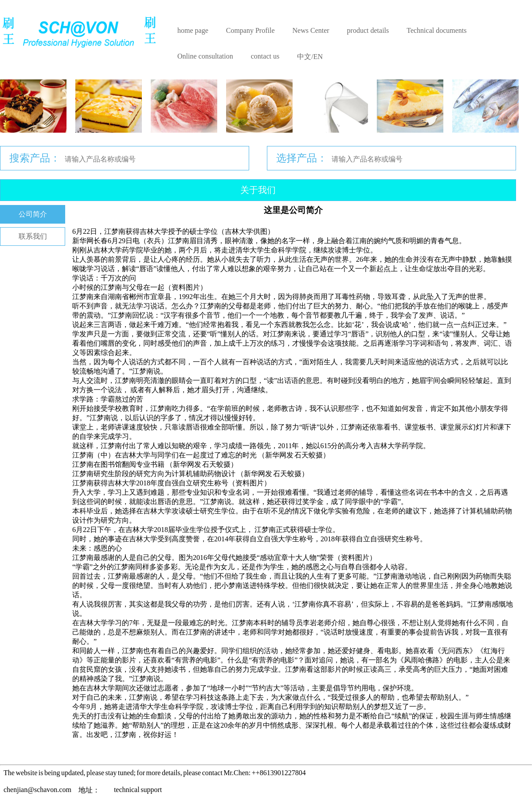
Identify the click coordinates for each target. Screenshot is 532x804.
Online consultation (205, 56)
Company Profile (250, 30)
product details (368, 30)
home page (193, 30)
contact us (265, 56)
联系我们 (33, 236)
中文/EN (310, 57)
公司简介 (33, 214)
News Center (311, 30)
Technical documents (436, 30)
